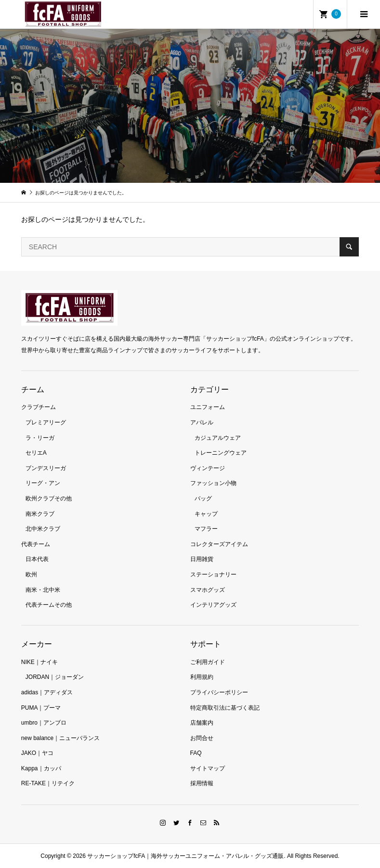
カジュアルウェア (218, 438)
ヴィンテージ (208, 468)
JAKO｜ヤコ (37, 753)
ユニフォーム (208, 407)
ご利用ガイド (208, 662)
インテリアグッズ (213, 605)
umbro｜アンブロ (44, 723)
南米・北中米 (43, 590)
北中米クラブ (43, 529)
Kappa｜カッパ (41, 768)
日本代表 (37, 559)
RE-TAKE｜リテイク (48, 783)
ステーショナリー (213, 574)
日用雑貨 (202, 559)
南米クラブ (40, 514)
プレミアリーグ (46, 422)
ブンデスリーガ (46, 468)
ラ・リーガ (40, 438)
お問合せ (202, 738)
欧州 (31, 574)
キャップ (206, 514)
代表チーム (36, 544)
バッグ (203, 498)
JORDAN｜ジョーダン (55, 677)
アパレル (202, 422)
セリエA (36, 453)
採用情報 (202, 783)
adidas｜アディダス (47, 692)
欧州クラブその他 (49, 498)
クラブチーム (39, 407)
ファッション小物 (213, 483)
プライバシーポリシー (219, 692)
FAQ (196, 753)
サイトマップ (208, 768)
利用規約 (202, 677)
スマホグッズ (208, 590)
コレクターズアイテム (219, 544)
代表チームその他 (49, 605)
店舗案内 (202, 723)
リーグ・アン (43, 483)
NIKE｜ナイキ (39, 662)
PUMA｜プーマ (41, 708)
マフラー (206, 529)
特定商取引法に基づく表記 (225, 708)
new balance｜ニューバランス (60, 738)
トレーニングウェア (221, 453)
